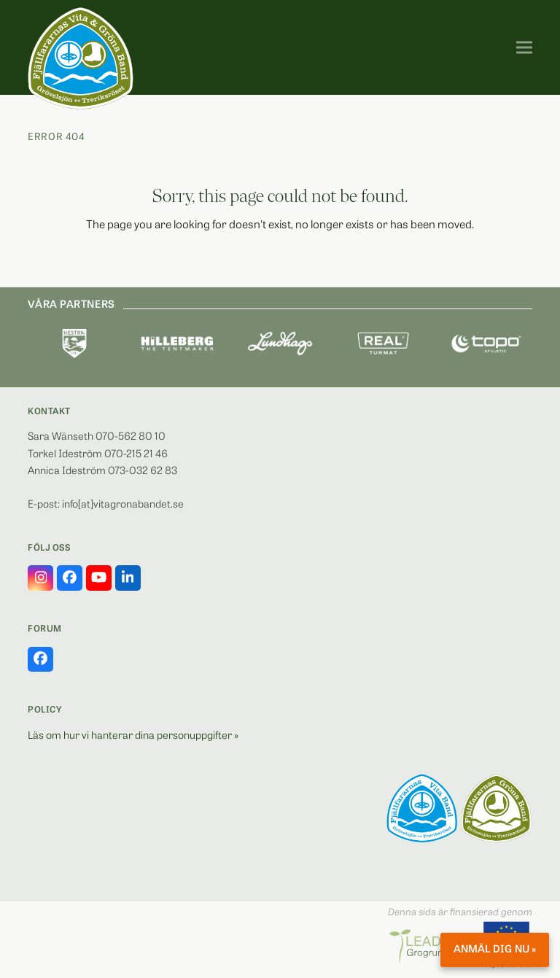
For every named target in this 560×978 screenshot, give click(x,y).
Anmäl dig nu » (495, 950)
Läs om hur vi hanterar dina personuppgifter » (133, 736)
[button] (524, 48)
